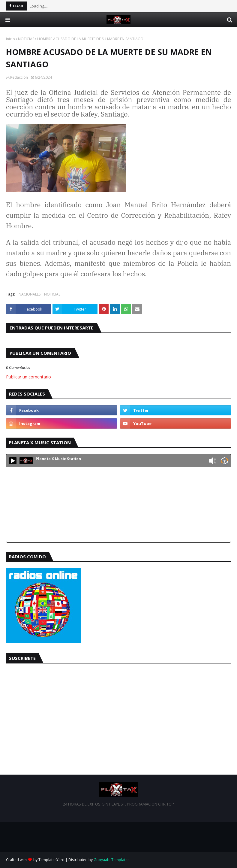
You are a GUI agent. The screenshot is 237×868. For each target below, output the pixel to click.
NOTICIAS (26, 39)
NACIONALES (30, 294)
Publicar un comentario (28, 377)
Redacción (19, 77)
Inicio (10, 39)
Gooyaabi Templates (111, 860)
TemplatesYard (51, 860)
